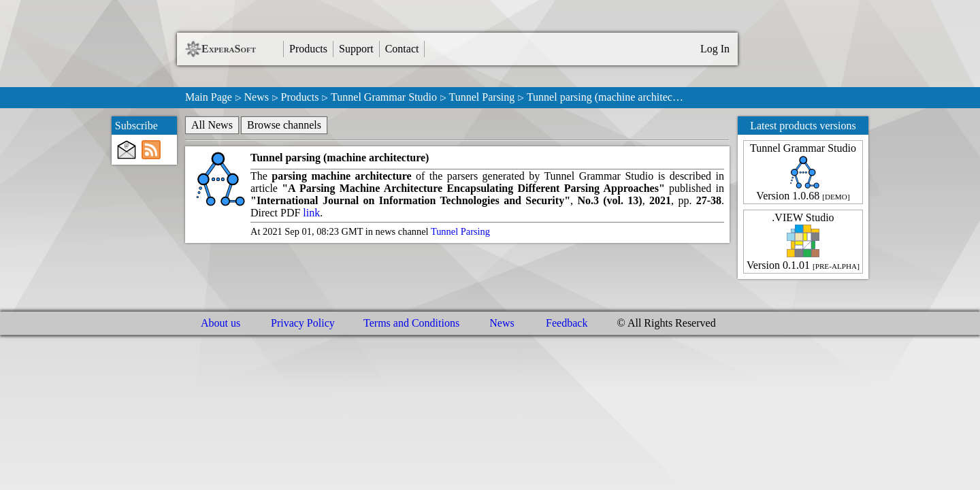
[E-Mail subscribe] (127, 150)
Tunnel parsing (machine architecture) (340, 158)
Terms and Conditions (411, 323)
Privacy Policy (303, 323)
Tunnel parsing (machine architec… (605, 97)
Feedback (567, 323)
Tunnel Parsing (482, 97)
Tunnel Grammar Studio (384, 97)
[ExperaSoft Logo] (193, 49)
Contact (402, 49)
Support (356, 49)
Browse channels (284, 125)
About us (220, 323)
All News (212, 125)
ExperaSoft (229, 49)
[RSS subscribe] (151, 150)
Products (308, 49)
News (256, 97)
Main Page (209, 97)
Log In (715, 49)
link (311, 213)
